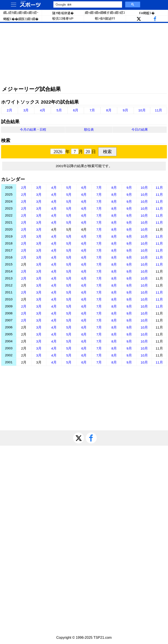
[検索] (87, 5)
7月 (92, 110)
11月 (158, 110)
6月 (76, 110)
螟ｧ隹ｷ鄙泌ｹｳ (105, 18)
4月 (43, 110)
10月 (142, 110)
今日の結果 (140, 129)
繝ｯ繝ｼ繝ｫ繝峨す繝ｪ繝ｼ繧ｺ (105, 13)
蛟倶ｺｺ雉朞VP (63, 18)
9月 (125, 110)
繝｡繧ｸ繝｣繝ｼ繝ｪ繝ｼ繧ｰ (21, 13)
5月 (59, 110)
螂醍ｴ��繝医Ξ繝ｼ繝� (21, 19)
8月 (109, 110)
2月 (10, 110)
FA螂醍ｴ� (147, 13)
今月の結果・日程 (33, 129)
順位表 (89, 129)
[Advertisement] (84, 55)
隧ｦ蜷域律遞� (63, 13)
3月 (26, 110)
